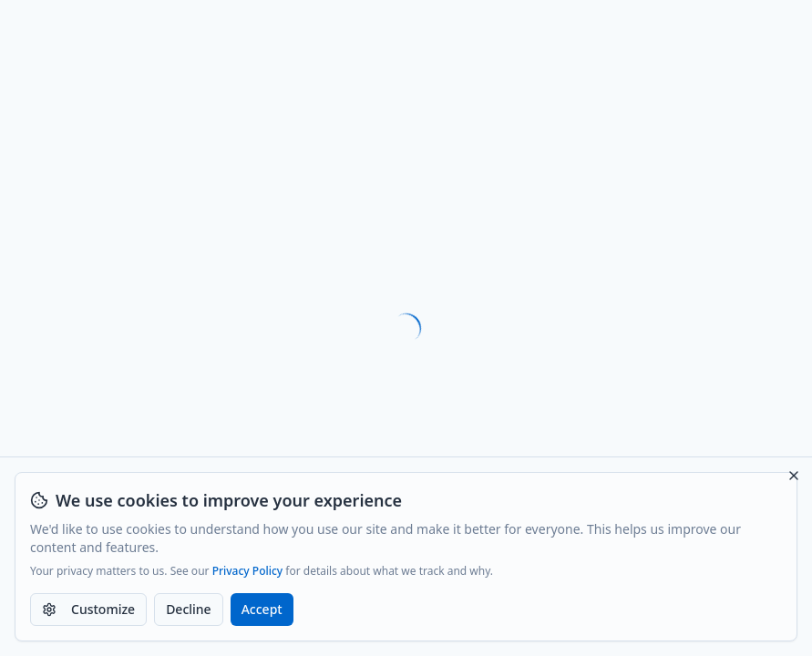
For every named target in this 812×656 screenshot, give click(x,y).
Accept (262, 609)
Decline (189, 609)
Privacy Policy (248, 571)
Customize (88, 609)
